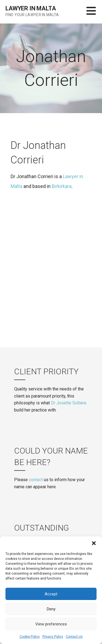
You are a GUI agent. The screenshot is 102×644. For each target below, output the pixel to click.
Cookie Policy (30, 637)
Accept (51, 594)
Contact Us (74, 637)
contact (36, 480)
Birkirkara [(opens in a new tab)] (62, 186)
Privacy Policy (53, 637)
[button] (94, 543)
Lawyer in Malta (31, 8)
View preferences (51, 624)
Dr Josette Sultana (69, 403)
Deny (51, 609)
